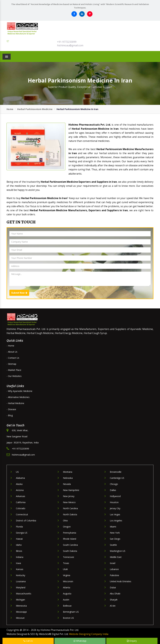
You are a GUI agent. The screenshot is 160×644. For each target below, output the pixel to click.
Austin (66, 600)
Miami (113, 527)
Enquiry (132, 641)
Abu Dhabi (115, 594)
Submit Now (19, 293)
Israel (113, 563)
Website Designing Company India (89, 634)
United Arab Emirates (121, 581)
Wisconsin (68, 581)
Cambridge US (117, 478)
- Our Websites (14, 376)
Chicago (114, 484)
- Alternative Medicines (18, 397)
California (21, 502)
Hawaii (19, 539)
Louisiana (21, 581)
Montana (68, 472)
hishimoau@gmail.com (70, 45)
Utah (65, 569)
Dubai (113, 587)
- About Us (12, 352)
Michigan (20, 600)
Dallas (113, 490)
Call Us (28, 641)
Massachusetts (24, 594)
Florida (19, 527)
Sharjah (114, 600)
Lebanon (114, 569)
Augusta (67, 594)
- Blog (10, 415)
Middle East (116, 557)
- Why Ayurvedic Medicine (19, 391)
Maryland (21, 587)
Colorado (21, 508)
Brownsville (116, 472)
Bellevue (67, 606)
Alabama (20, 478)
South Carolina (70, 545)
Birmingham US (71, 612)
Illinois (19, 551)
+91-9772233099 (67, 42)
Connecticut (22, 514)
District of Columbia (26, 521)
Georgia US (22, 533)
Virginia (67, 575)
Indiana (20, 557)
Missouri (20, 618)
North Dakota (70, 514)
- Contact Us (13, 358)
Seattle (113, 545)
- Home (10, 346)
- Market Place (14, 370)
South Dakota (70, 551)
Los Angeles (116, 521)
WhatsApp (80, 641)
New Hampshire (71, 490)
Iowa (18, 563)
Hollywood (115, 496)
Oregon (67, 527)
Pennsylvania (70, 533)
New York (115, 533)
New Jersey (69, 496)
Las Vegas (115, 514)
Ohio (65, 521)
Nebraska (68, 478)
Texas (66, 563)
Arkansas (21, 496)
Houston (114, 502)
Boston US (68, 618)
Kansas (20, 569)
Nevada (67, 484)
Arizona (20, 490)
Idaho (19, 545)
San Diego (115, 539)
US (17, 472)
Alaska (19, 484)
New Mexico (69, 502)
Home (10, 109)
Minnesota (21, 606)
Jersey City (115, 508)
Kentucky (21, 575)
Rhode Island (70, 539)
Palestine (114, 575)
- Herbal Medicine (15, 403)
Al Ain (113, 606)
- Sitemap (11, 364)
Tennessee (69, 557)
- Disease (11, 409)
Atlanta (67, 587)
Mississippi (21, 612)
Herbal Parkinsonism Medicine (35, 109)
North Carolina (70, 508)
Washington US (118, 551)
